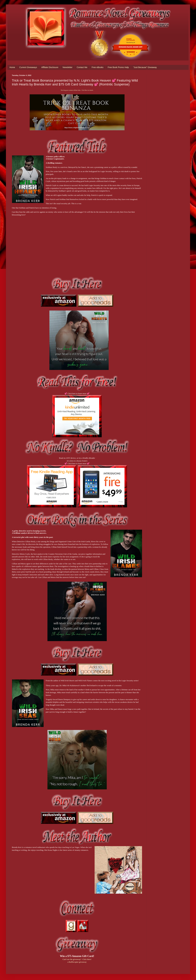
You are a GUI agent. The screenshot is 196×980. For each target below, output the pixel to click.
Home (12, 67)
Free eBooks (97, 67)
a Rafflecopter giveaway (77, 962)
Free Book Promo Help (118, 67)
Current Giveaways (28, 67)
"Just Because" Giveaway (145, 67)
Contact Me (82, 67)
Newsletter (67, 67)
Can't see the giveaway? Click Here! (77, 959)
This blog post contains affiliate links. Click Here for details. (77, 90)
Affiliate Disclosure (50, 67)
